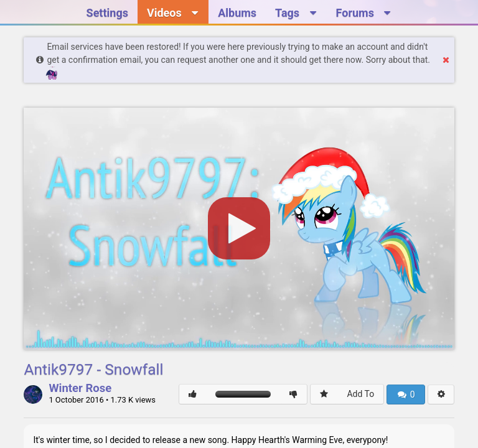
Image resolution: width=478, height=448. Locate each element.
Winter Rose (80, 389)
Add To (360, 394)
